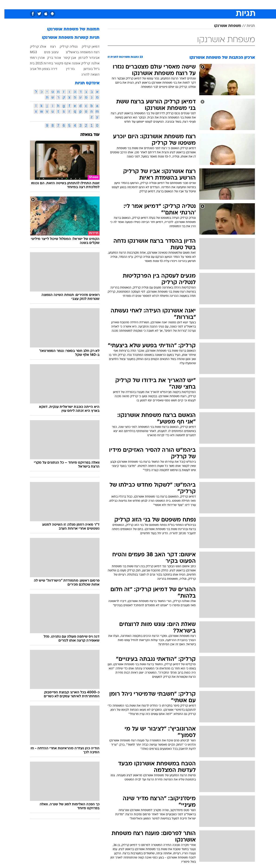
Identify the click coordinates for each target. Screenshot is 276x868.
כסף (150, 4)
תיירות (110, 4)
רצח (49, 46)
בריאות (125, 4)
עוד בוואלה (85, 135)
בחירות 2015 (40, 63)
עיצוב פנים (47, 52)
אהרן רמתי (33, 58)
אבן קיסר (65, 58)
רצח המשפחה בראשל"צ (78, 52)
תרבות (175, 4)
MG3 (29, 52)
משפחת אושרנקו (223, 26)
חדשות (220, 4)
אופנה (79, 4)
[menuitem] (218, 4)
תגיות (246, 26)
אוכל (138, 4)
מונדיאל (191, 4)
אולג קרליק (34, 46)
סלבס (162, 4)
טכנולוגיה (94, 4)
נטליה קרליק (64, 46)
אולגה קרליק (86, 63)
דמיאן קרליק (86, 46)
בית (28, 63)
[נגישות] (6, 4)
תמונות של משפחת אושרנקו (69, 29)
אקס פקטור (58, 63)
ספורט (206, 4)
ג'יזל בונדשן (87, 69)
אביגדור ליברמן (85, 58)
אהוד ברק (50, 58)
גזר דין (66, 69)
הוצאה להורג (86, 74)
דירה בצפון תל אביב (39, 69)
